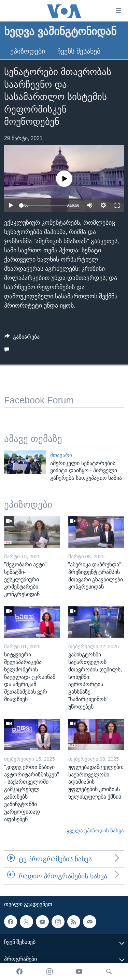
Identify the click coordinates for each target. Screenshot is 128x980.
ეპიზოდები (28, 51)
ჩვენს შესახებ (79, 51)
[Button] (22, 338)
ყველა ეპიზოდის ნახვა (95, 831)
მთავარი (61, 455)
